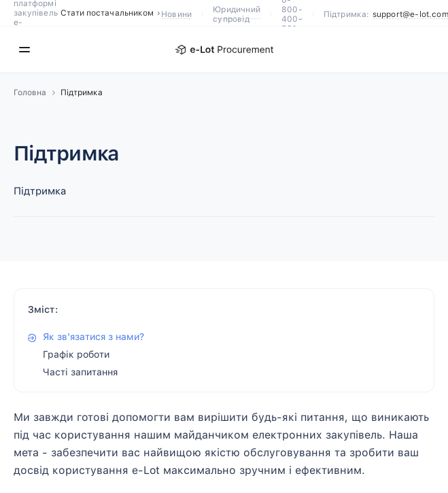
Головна (30, 92)
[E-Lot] (224, 50)
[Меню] (24, 50)
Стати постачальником (111, 13)
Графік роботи (76, 354)
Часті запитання (80, 372)
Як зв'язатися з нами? (93, 337)
